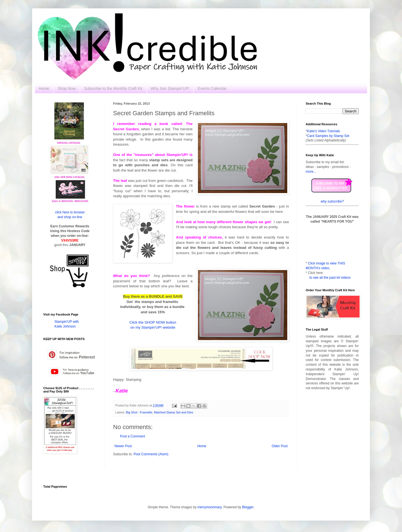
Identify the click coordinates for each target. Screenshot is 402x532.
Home (44, 88)
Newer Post (123, 446)
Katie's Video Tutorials (324, 131)
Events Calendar (212, 88)
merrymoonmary (209, 507)
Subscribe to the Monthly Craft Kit (113, 88)
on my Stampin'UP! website (153, 327)
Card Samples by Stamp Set (328, 136)
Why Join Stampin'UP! (170, 88)
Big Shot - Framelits (139, 412)
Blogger (248, 507)
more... (311, 172)
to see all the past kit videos (330, 278)
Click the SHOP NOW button (153, 322)
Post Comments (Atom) (151, 454)
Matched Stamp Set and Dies (174, 412)
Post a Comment (132, 436)
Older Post (280, 446)
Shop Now (67, 88)
